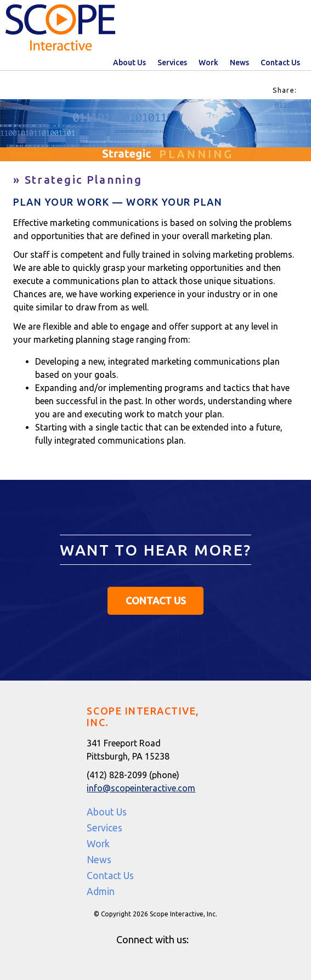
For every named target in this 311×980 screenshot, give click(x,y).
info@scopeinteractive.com (141, 788)
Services (172, 63)
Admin (101, 891)
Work (208, 63)
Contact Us (280, 63)
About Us (129, 63)
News (239, 63)
